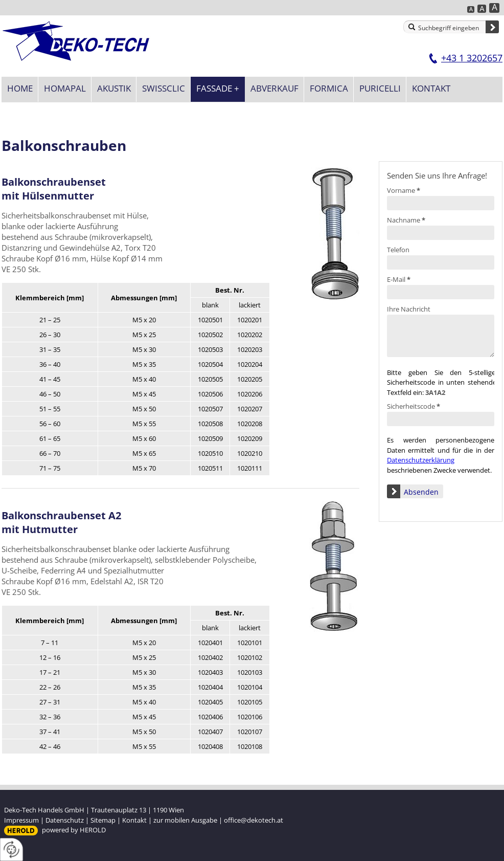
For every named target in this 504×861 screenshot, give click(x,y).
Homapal (65, 88)
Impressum (21, 820)
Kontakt (431, 88)
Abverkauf (274, 88)
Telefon (398, 250)
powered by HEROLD (74, 830)
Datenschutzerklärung (421, 460)
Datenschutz (65, 820)
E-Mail (399, 279)
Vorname (404, 190)
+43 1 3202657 (472, 58)
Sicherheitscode (414, 406)
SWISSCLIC (164, 88)
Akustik (114, 88)
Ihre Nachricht (409, 309)
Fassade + (218, 88)
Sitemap (103, 820)
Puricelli (380, 88)
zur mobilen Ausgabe (185, 820)
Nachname (406, 220)
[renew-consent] (12, 849)
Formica (329, 88)
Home (20, 88)
